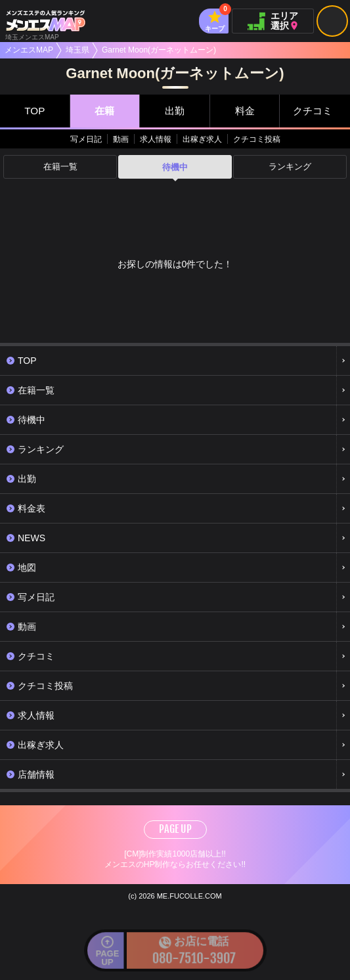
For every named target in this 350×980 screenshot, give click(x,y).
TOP (34, 111)
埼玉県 (77, 50)
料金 (245, 111)
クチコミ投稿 (257, 139)
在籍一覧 (60, 167)
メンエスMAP (29, 50)
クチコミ (312, 111)
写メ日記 (86, 139)
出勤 (175, 111)
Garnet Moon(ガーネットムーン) (159, 50)
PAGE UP (175, 829)
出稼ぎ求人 (202, 139)
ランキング (290, 167)
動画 (121, 139)
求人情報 (156, 139)
